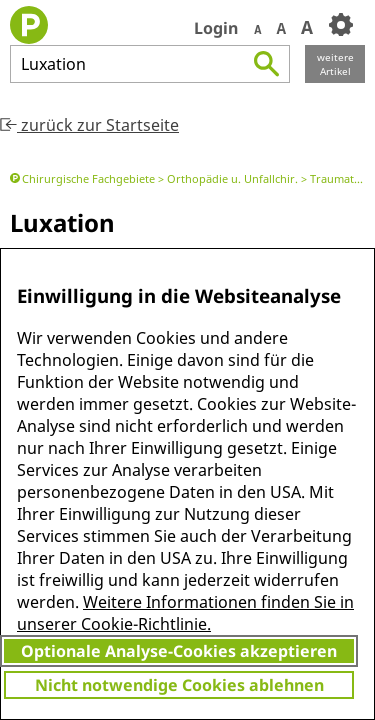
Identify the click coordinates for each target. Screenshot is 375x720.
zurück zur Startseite (89, 125)
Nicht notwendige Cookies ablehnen (179, 685)
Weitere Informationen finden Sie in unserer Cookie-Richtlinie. (185, 613)
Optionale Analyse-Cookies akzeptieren (179, 651)
